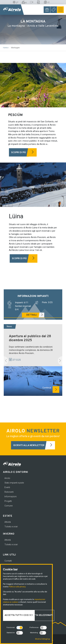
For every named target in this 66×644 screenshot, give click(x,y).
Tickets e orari (11, 527)
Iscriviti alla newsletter (34, 445)
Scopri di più (24, 152)
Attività (8, 522)
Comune (8, 506)
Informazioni (11, 497)
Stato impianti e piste (14, 483)
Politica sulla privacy (17, 587)
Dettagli (35, 315)
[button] (6, 361)
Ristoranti (9, 492)
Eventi (7, 487)
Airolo (7, 478)
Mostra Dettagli (43, 639)
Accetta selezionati (40, 615)
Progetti (8, 501)
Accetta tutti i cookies (19, 615)
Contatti (8, 561)
